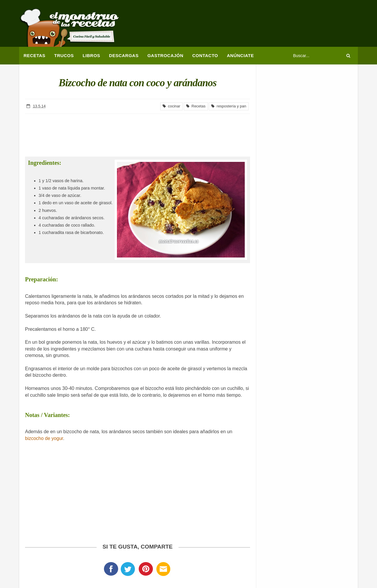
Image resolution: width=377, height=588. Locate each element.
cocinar (171, 106)
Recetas (196, 106)
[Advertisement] (251, 25)
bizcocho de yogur (44, 438)
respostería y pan (229, 106)
